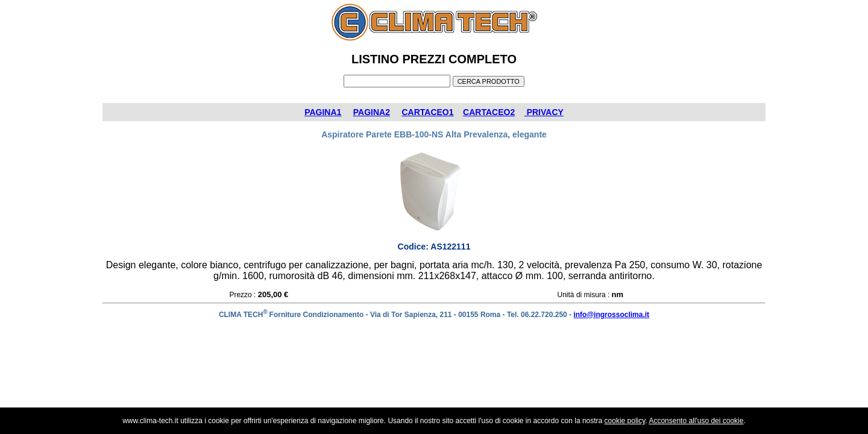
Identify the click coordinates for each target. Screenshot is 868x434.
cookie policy (625, 421)
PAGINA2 (372, 112)
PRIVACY (544, 112)
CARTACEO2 (489, 112)
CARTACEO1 (427, 112)
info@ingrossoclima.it (611, 315)
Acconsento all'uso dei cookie (696, 421)
